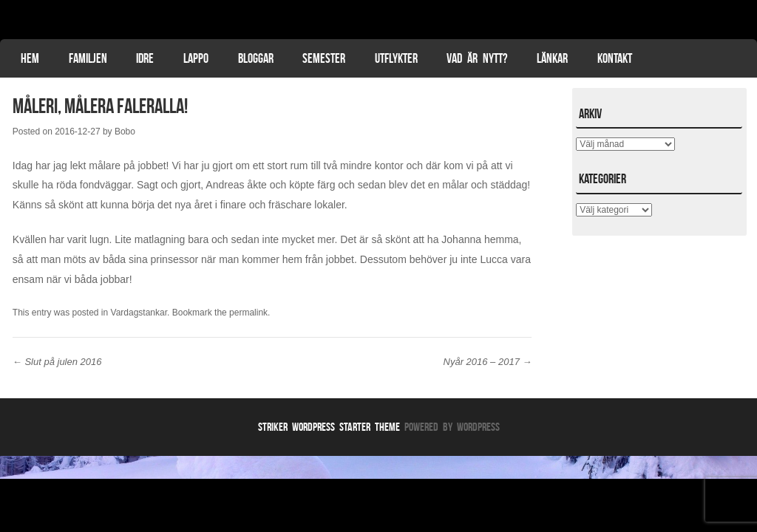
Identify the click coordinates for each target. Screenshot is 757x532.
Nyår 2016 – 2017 (488, 362)
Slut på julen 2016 (57, 362)
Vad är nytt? (477, 58)
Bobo (125, 132)
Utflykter (396, 58)
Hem (30, 58)
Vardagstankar (139, 313)
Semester (324, 58)
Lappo (196, 58)
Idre (145, 58)
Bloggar (256, 58)
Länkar (552, 58)
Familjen (88, 58)
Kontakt (615, 58)
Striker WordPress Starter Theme (329, 427)
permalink (248, 313)
